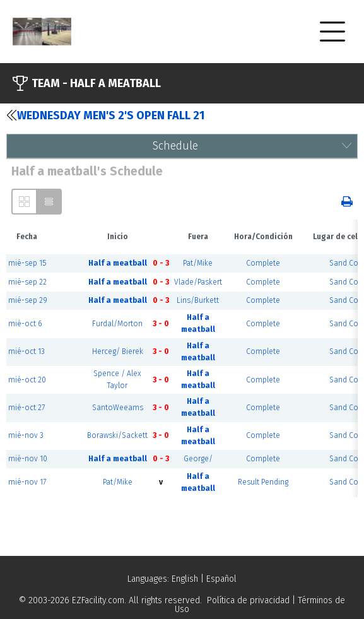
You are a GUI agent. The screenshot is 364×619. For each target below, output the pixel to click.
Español (221, 579)
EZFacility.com (98, 600)
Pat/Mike (198, 263)
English (185, 579)
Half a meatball (118, 263)
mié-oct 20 (27, 380)
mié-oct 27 (26, 408)
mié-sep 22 (27, 282)
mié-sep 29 (28, 300)
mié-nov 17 (27, 482)
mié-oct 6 (25, 324)
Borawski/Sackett (117, 435)
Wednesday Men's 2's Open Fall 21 (105, 115)
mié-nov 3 (26, 435)
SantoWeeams (118, 408)
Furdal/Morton (117, 324)
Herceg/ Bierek (118, 351)
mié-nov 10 (28, 459)
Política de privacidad (248, 600)
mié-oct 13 (26, 351)
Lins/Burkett (198, 300)
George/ (198, 459)
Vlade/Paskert (198, 282)
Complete (263, 263)
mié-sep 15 (27, 263)
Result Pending (263, 482)
